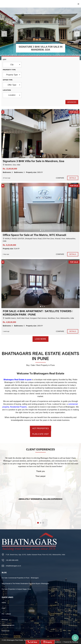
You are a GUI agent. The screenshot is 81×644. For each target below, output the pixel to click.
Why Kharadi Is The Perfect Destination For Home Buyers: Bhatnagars (25, 584)
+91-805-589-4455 (12, 560)
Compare (60, 178)
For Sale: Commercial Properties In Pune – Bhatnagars (20, 578)
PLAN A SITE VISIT (40, 434)
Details (73, 178)
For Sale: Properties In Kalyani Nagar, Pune (16, 589)
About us (5, 619)
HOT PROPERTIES (40, 429)
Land (3, 608)
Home (4, 603)
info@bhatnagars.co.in (13, 566)
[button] (12, 65)
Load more (40, 339)
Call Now (32, 642)
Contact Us (5, 631)
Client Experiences (8, 625)
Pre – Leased (6, 614)
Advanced (72, 102)
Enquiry (48, 642)
